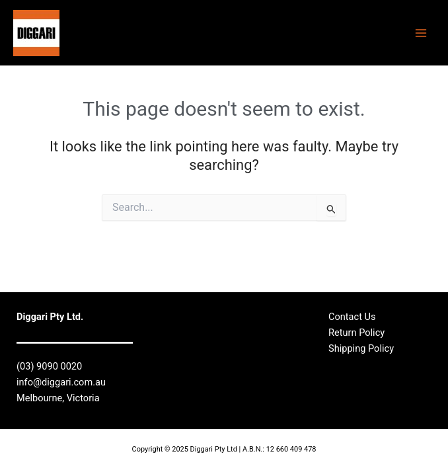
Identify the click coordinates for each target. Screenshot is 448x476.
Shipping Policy (361, 348)
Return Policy (356, 333)
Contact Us (352, 317)
